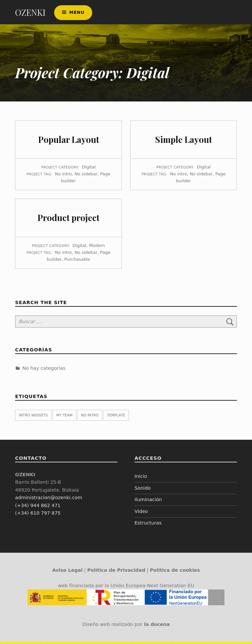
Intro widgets (33, 417)
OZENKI (30, 13)
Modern (97, 247)
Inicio (141, 478)
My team (64, 417)
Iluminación (148, 501)
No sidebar (86, 176)
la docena (157, 626)
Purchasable (77, 261)
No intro (63, 176)
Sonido (143, 490)
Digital (89, 169)
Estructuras (148, 525)
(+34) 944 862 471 (38, 507)
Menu (77, 13)
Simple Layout (184, 141)
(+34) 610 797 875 (38, 515)
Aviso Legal (67, 572)
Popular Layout (69, 141)
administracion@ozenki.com (49, 500)
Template (116, 417)
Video (141, 513)
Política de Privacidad (116, 572)
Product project (68, 220)
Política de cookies (175, 572)
